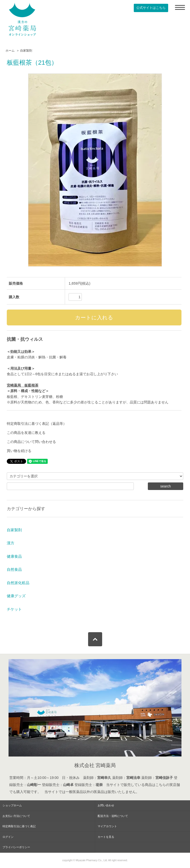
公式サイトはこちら (151, 8)
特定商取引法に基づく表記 (19, 826)
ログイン (8, 837)
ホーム (10, 51)
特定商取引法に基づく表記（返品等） (37, 424)
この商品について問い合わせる (31, 442)
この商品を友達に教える (26, 433)
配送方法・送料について (113, 816)
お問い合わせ (106, 805)
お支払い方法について (16, 816)
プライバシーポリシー (16, 847)
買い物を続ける (19, 451)
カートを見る (106, 837)
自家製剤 (26, 51)
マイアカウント (107, 826)
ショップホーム (12, 805)
